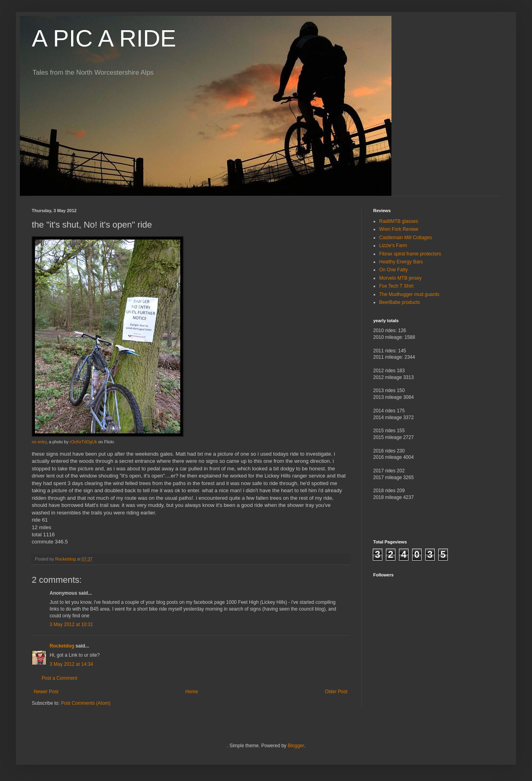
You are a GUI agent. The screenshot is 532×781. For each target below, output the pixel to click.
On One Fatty (393, 270)
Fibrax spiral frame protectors (410, 254)
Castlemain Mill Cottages (406, 238)
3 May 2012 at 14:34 (71, 664)
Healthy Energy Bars (401, 262)
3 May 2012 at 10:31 (71, 624)
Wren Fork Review (399, 229)
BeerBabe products (400, 302)
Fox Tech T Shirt (396, 286)
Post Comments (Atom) (86, 703)
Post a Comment (59, 678)
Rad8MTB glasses (399, 221)
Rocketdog (62, 646)
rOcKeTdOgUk (83, 442)
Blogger (296, 746)
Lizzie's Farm (393, 246)
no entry (39, 442)
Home (192, 692)
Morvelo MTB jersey (400, 278)
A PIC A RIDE (104, 38)
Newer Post (46, 692)
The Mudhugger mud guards (409, 294)
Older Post (336, 692)
